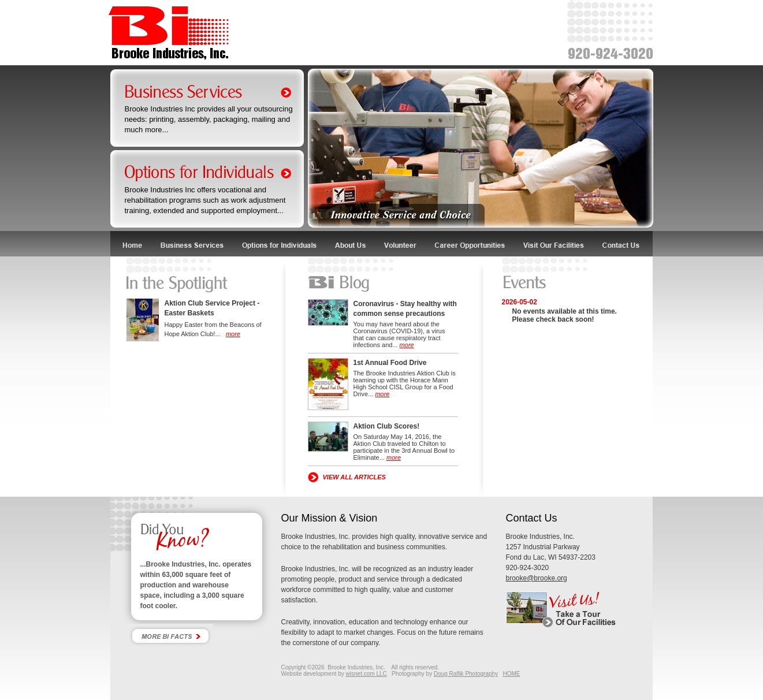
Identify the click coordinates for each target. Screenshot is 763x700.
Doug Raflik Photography (466, 674)
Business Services (193, 244)
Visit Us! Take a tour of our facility (579, 609)
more (233, 334)
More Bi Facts (170, 636)
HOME (511, 674)
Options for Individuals (280, 244)
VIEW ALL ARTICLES (354, 477)
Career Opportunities (470, 244)
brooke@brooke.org (537, 578)
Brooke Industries (169, 33)
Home (132, 244)
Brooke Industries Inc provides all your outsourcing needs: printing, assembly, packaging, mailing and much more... (209, 119)
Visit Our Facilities (555, 244)
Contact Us (624, 244)
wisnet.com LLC (366, 674)
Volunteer (401, 244)
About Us (351, 244)
